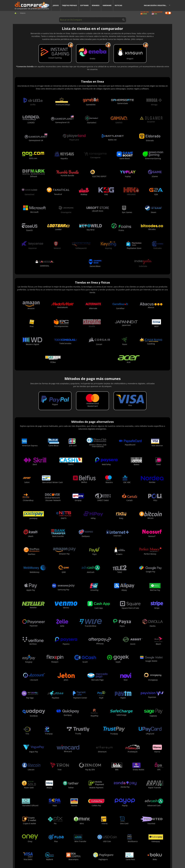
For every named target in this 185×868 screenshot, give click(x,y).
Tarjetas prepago (69, 5)
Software (84, 5)
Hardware (107, 5)
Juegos (56, 5)
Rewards (96, 5)
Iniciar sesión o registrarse (156, 5)
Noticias (118, 5)
